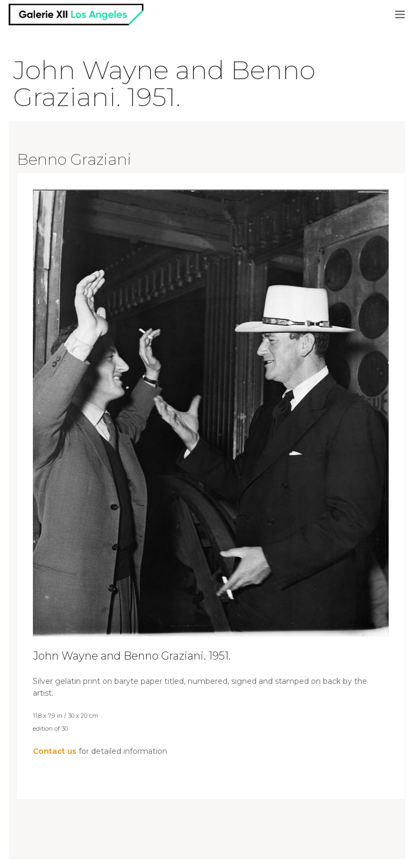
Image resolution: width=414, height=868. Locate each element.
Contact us (55, 751)
